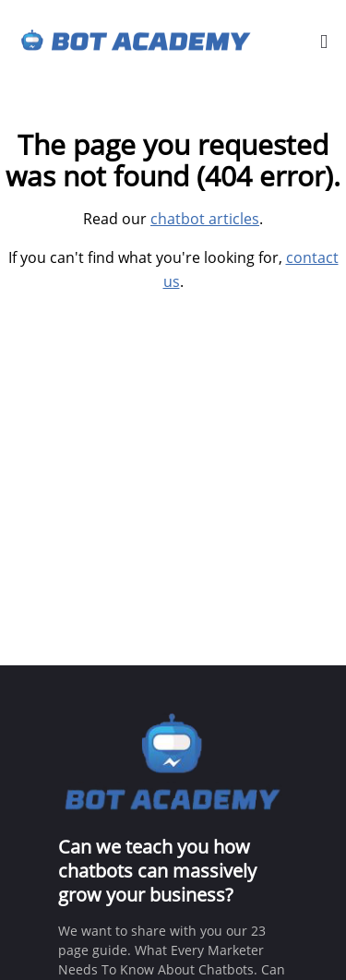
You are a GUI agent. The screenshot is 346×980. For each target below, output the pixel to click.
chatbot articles (205, 219)
